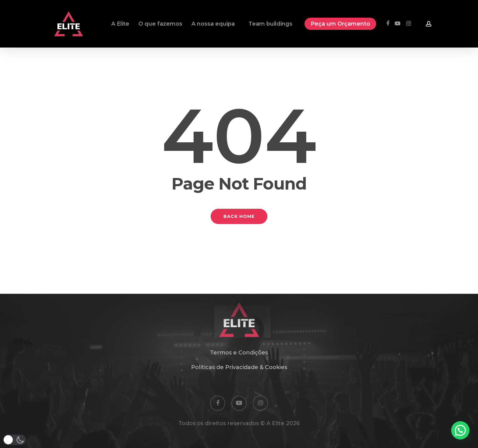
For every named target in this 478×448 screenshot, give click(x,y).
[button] (14, 440)
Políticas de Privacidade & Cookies (239, 367)
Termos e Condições (239, 353)
